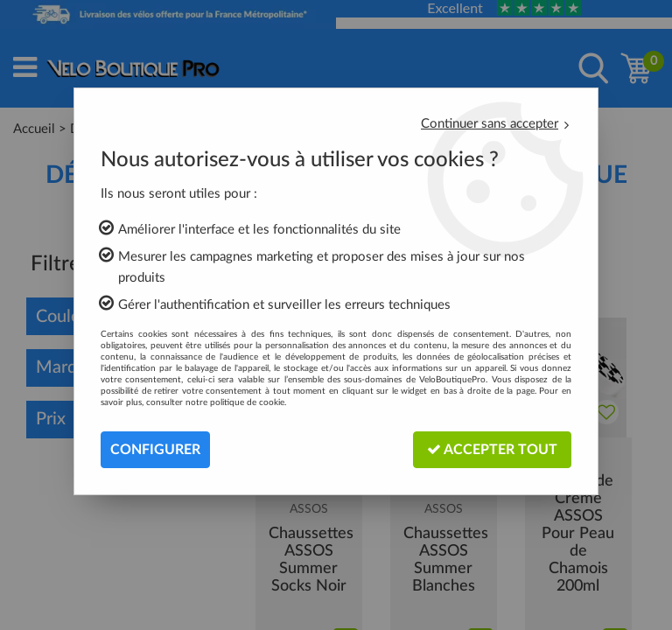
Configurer (155, 450)
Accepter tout (492, 449)
